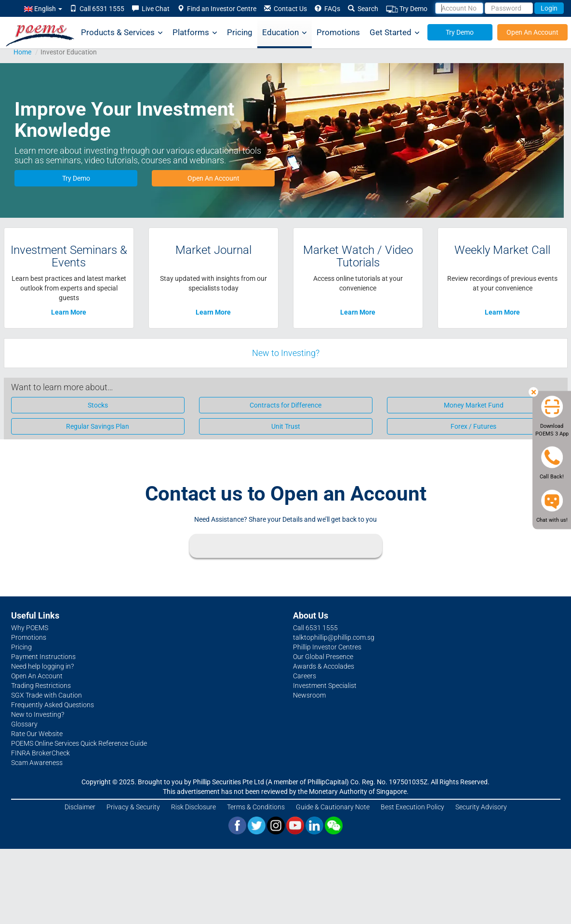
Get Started (395, 33)
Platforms (195, 33)
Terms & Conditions (256, 807)
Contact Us (285, 9)
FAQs (327, 9)
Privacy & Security (133, 807)
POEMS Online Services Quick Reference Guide (79, 743)
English (43, 9)
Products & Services (122, 33)
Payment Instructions (43, 657)
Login (549, 8)
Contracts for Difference (285, 405)
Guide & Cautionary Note (333, 807)
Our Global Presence (323, 657)
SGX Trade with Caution (46, 695)
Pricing (240, 32)
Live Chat (151, 9)
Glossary (24, 724)
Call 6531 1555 (97, 9)
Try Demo (407, 9)
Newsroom (309, 695)
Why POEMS (30, 628)
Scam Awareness (37, 763)
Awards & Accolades (324, 666)
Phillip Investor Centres (327, 647)
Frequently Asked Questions (53, 705)
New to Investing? (286, 353)
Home (22, 52)
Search (363, 9)
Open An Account (532, 32)
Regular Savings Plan (98, 426)
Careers (305, 676)
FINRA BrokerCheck (40, 753)
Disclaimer (80, 807)
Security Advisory (481, 807)
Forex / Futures (473, 426)
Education (285, 33)
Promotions (338, 32)
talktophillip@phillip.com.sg (334, 637)
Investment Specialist (325, 686)
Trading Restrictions (41, 686)
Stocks (98, 405)
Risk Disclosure (193, 807)
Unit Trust (286, 426)
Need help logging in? (42, 666)
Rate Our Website (37, 734)
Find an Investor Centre (217, 9)
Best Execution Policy (412, 807)
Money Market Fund (474, 405)
